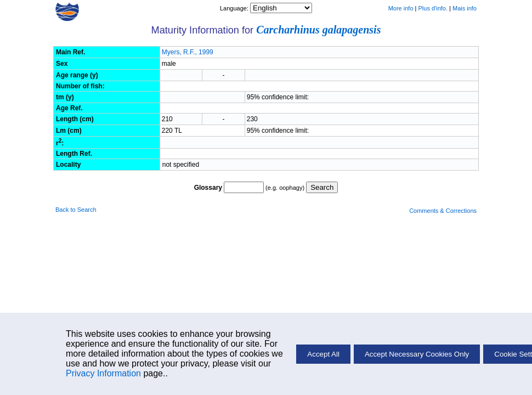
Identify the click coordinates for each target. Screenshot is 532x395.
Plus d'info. (433, 8)
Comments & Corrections (443, 211)
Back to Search (76, 210)
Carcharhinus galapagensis (318, 30)
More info (401, 8)
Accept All (323, 354)
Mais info (465, 8)
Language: (235, 8)
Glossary (208, 188)
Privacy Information (103, 373)
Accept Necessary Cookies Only (417, 354)
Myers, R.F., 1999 (188, 52)
